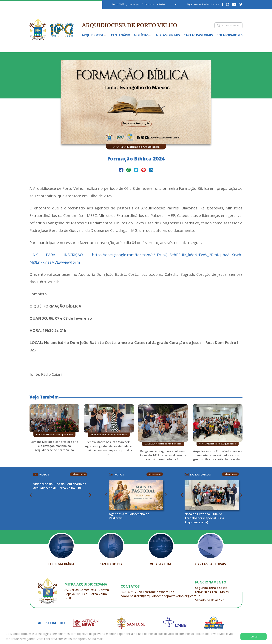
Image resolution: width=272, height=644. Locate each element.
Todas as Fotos (155, 474)
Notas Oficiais (168, 35)
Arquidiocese (93, 35)
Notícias (141, 35)
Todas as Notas (230, 474)
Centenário (121, 35)
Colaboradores (229, 35)
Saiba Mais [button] (96, 639)
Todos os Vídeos (79, 474)
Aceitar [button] (254, 636)
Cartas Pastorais (198, 35)
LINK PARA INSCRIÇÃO (56, 255)
